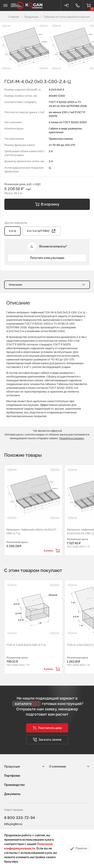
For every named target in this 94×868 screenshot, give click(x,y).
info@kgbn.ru (13, 824)
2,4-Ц (13, 231)
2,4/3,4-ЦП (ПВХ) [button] (41, 231)
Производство (14, 785)
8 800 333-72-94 (19, 818)
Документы (12, 794)
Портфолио (12, 776)
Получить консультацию (47, 258)
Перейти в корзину (72, 438)
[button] (47, 728)
